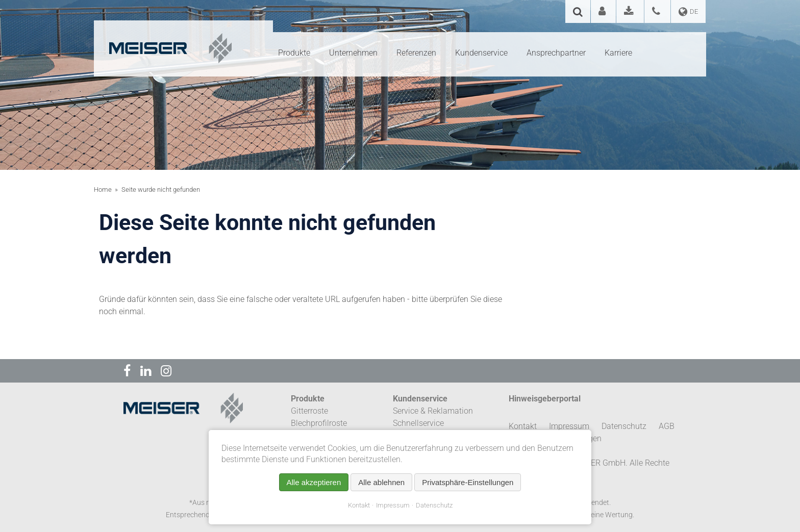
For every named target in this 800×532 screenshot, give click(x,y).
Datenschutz (434, 505)
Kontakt (359, 505)
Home (103, 189)
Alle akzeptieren (314, 482)
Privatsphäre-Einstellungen (468, 482)
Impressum (393, 505)
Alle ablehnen (381, 482)
